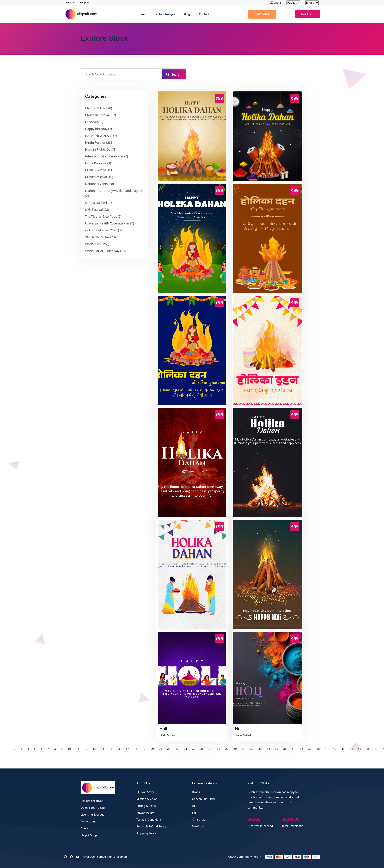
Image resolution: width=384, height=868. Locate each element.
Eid (194, 813)
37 (293, 749)
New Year (198, 826)
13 (94, 749)
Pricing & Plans (146, 806)
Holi (195, 806)
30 (235, 749)
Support (85, 2)
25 (194, 749)
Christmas (199, 820)
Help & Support (91, 835)
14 (102, 749)
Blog (187, 14)
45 (359, 749)
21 (161, 749)
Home (142, 14)
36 (285, 749)
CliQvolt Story (145, 792)
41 (326, 749)
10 (69, 749)
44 (351, 749)
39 (310, 749)
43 (343, 749)
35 (277, 749)
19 (144, 749)
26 (202, 749)
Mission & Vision (147, 799)
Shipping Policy (146, 833)
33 (260, 749)
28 (219, 749)
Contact (204, 14)
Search (174, 74)
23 (177, 749)
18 (136, 749)
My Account (88, 821)
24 (185, 749)
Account (70, 2)
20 (152, 749)
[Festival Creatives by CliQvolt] (98, 787)
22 (169, 749)
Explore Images (165, 14)
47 (376, 749)
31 (243, 749)
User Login (308, 14)
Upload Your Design (94, 808)
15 (111, 749)
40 (318, 749)
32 (252, 749)
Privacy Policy (145, 813)
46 (368, 749)
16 (119, 749)
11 (78, 749)
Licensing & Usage (93, 815)
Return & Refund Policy (151, 826)
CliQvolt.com (94, 857)
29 (227, 749)
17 (127, 749)
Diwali (196, 792)
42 (335, 749)
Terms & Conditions (149, 820)
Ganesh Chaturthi (203, 799)
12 (86, 749)
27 (210, 749)
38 (301, 749)
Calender (262, 14)
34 (268, 749)
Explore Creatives (92, 801)
